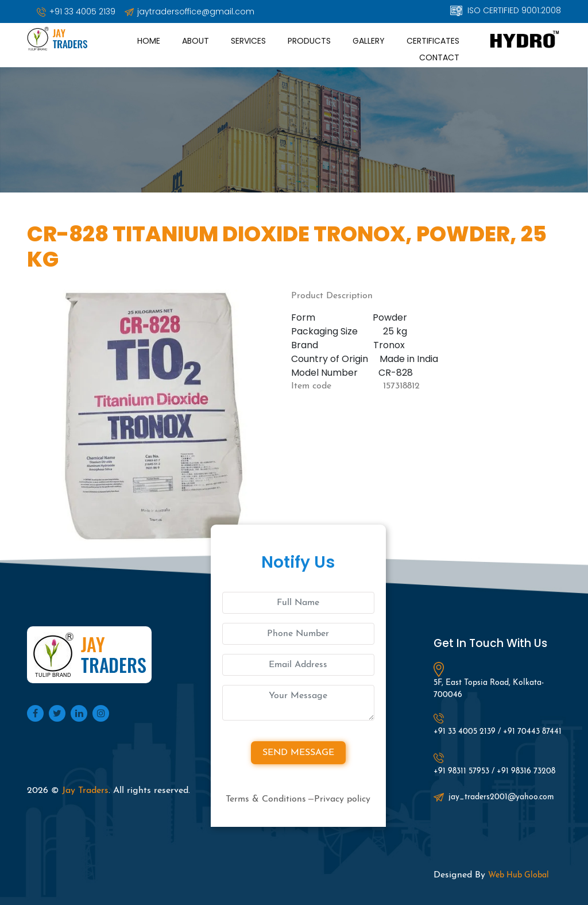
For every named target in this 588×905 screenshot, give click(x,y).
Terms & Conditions (266, 799)
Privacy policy (342, 799)
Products (309, 41)
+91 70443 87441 (532, 732)
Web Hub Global (519, 875)
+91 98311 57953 (461, 771)
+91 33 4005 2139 (76, 11)
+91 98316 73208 (526, 771)
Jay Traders (85, 791)
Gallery (369, 41)
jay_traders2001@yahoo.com (494, 798)
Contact (439, 57)
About (196, 41)
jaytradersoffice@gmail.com (189, 11)
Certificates (433, 41)
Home (149, 41)
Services (248, 41)
